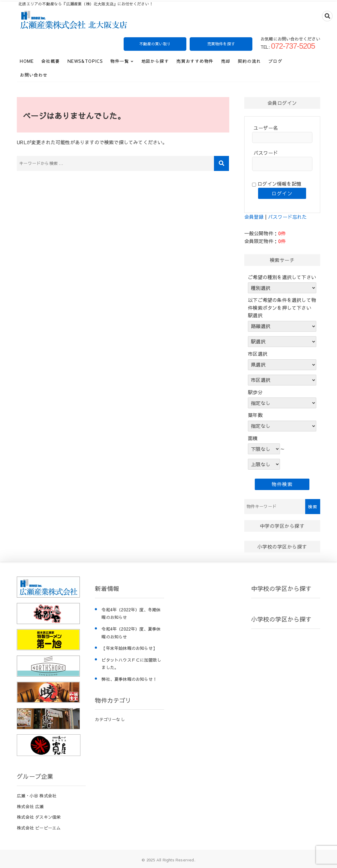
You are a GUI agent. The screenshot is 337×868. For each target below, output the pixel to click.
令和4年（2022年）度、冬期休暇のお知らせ (131, 614)
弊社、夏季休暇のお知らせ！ (129, 679)
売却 (226, 61)
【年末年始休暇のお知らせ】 (129, 648)
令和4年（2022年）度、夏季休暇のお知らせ (131, 633)
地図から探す (155, 61)
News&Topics (85, 61)
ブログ (275, 61)
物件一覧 (120, 61)
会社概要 (51, 61)
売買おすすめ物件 (195, 61)
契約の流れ (250, 61)
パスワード (266, 153)
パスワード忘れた (287, 217)
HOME (27, 61)
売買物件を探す (221, 44)
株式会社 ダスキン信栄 (39, 817)
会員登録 (254, 217)
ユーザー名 (266, 128)
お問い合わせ (34, 75)
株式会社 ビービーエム (39, 828)
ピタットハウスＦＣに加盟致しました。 (131, 664)
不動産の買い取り (155, 44)
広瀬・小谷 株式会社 (37, 796)
